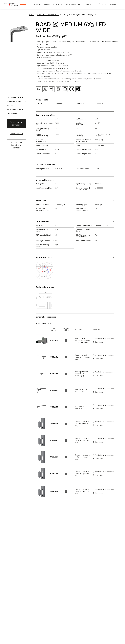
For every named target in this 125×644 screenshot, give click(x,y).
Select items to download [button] (16, 124)
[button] (37, 4)
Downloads (99, 342)
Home (32, 15)
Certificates (12, 113)
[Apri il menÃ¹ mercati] (113, 4)
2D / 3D (10, 106)
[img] (38, 89)
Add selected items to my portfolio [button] (16, 145)
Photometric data (15, 110)
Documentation (14, 102)
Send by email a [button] (16, 134)
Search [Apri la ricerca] (102, 4)
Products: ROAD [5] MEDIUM (48, 15)
